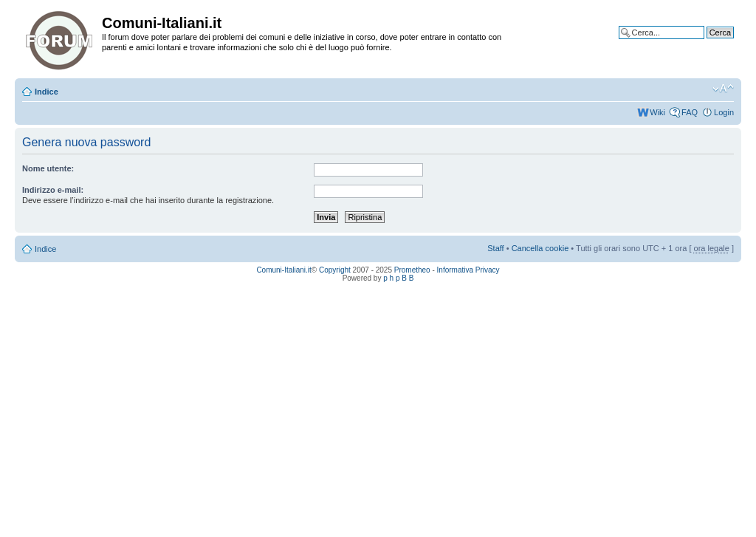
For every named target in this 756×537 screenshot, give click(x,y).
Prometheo (412, 270)
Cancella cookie (540, 248)
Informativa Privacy (468, 270)
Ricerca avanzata (702, 44)
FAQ (690, 112)
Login (724, 112)
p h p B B (398, 278)
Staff (495, 248)
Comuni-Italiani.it (283, 270)
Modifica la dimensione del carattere (723, 89)
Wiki (657, 112)
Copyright (335, 270)
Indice (47, 92)
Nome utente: (48, 168)
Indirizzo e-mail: (53, 190)
